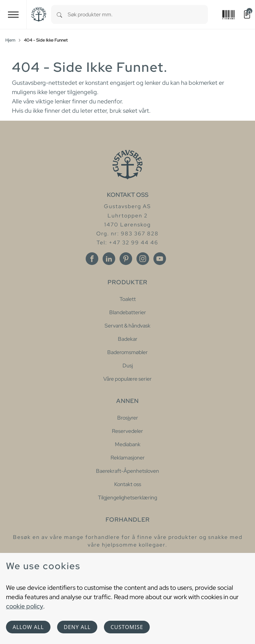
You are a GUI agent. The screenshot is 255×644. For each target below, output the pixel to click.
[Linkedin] (109, 259)
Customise (127, 627)
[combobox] (138, 14)
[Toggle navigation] (13, 14)
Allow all (28, 627)
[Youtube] (160, 259)
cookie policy (25, 606)
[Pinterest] (126, 259)
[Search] (59, 14)
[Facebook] (92, 259)
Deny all (77, 627)
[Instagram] (143, 259)
